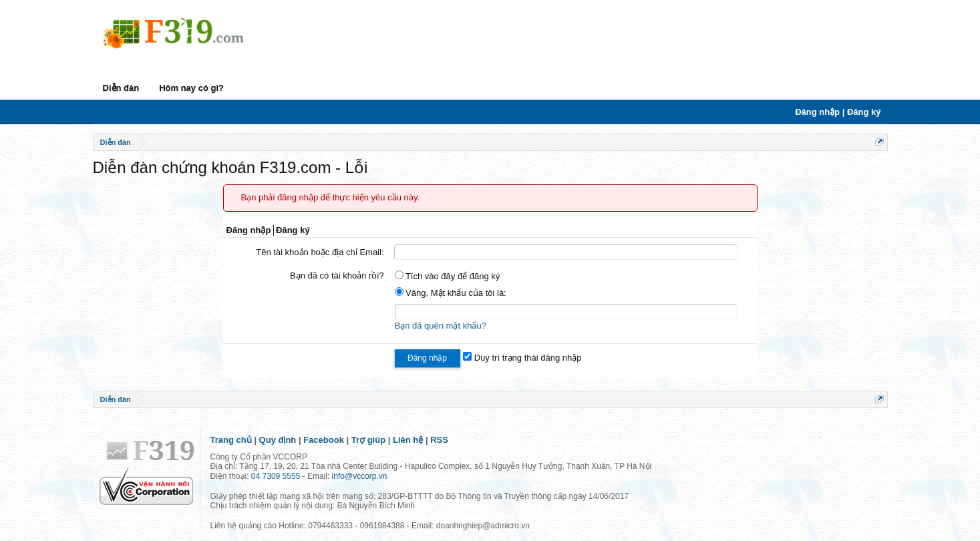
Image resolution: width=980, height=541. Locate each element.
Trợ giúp (368, 440)
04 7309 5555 (276, 476)
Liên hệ (408, 440)
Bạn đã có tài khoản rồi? (337, 276)
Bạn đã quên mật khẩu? (441, 326)
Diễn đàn (121, 88)
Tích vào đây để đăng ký (448, 276)
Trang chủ (231, 440)
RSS (439, 440)
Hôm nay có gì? (191, 88)
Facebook (324, 440)
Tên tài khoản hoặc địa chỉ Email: (320, 252)
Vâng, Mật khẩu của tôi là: (451, 293)
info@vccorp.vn (360, 476)
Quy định (278, 440)
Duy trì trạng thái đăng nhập (522, 358)
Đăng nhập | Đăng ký (838, 112)
